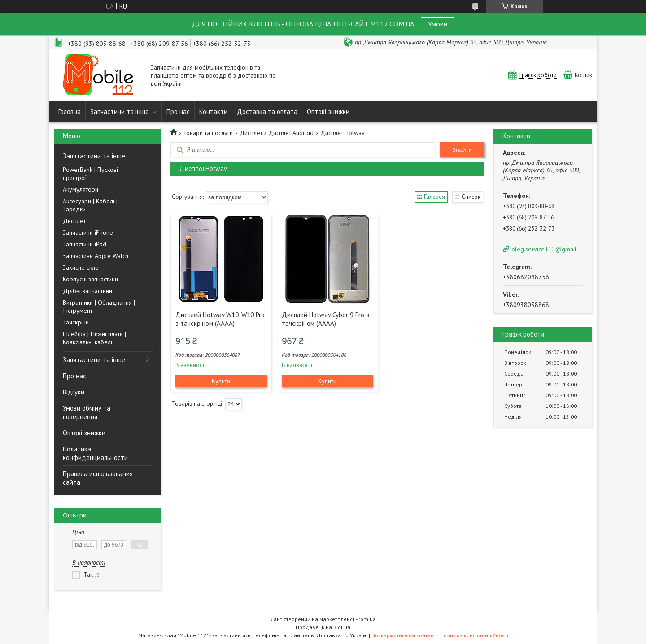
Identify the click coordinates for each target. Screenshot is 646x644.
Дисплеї (74, 221)
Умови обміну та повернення (87, 412)
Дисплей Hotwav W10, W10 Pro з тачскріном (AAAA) (220, 319)
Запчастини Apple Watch (96, 256)
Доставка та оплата (267, 112)
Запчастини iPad (85, 244)
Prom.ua (366, 619)
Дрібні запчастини (87, 291)
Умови (438, 24)
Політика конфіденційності (474, 635)
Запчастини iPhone (88, 232)
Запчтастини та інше (94, 156)
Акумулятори (81, 189)
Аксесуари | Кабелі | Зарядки (90, 205)
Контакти (213, 112)
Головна (70, 112)
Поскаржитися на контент (404, 635)
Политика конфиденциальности (95, 453)
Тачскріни (76, 322)
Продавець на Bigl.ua (323, 627)
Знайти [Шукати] (462, 150)
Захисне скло (81, 267)
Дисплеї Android (291, 133)
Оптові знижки (328, 112)
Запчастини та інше (120, 112)
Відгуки (74, 392)
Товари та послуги (208, 133)
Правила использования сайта (98, 478)
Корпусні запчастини (90, 279)
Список (471, 197)
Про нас (178, 112)
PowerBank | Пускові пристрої (90, 174)
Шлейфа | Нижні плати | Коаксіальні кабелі (94, 338)
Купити (221, 381)
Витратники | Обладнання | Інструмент (99, 307)
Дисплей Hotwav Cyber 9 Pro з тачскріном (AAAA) (325, 319)
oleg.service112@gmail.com (546, 249)
